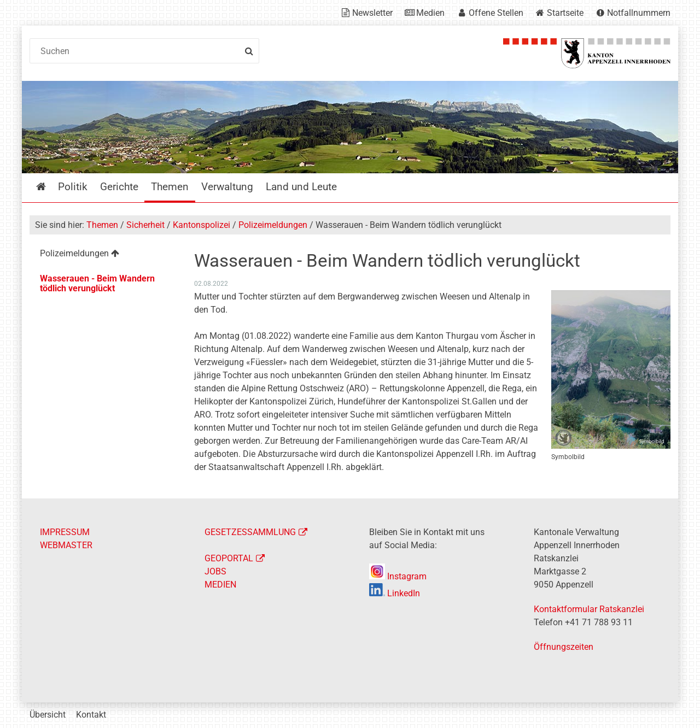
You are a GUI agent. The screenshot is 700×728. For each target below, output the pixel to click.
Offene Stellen (496, 13)
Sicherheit (145, 225)
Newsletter (372, 13)
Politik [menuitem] (73, 187)
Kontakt (91, 715)
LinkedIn (395, 593)
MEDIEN (220, 585)
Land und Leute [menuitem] (301, 187)
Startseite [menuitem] (49, 187)
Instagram (398, 576)
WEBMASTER (66, 545)
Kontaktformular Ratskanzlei (589, 609)
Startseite (565, 13)
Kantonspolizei (202, 225)
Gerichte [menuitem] (119, 187)
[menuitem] (103, 255)
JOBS (215, 571)
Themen (102, 225)
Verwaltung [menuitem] (227, 187)
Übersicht (48, 715)
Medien (430, 13)
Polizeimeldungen (273, 225)
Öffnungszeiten (564, 647)
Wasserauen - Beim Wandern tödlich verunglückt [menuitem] (97, 283)
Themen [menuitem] (170, 187)
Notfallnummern (639, 13)
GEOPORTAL (229, 558)
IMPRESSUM (65, 532)
